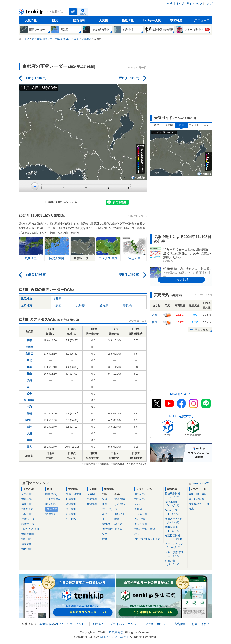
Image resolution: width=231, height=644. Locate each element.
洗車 (105, 534)
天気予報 (31, 20)
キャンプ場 (141, 524)
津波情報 (71, 504)
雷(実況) (50, 514)
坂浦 (29, 433)
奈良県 (127, 305)
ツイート (41, 202)
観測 (55, 20)
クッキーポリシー (157, 624)
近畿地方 (26, 305)
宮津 (29, 427)
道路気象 (27, 544)
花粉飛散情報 (175, 495)
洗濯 (105, 499)
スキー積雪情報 (175, 554)
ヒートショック (175, 546)
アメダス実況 (53, 499)
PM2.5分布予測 (30, 529)
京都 (29, 340)
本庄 (29, 387)
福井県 (57, 299)
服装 (105, 504)
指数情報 (128, 20)
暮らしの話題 (196, 499)
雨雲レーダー (29, 519)
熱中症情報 (175, 529)
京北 (29, 360)
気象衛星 (92, 499)
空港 (137, 504)
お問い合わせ (200, 624)
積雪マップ (28, 524)
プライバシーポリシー (125, 624)
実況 (206, 125)
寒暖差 (118, 529)
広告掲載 (180, 624)
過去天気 (52, 509)
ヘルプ (209, 4)
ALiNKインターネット (70, 624)
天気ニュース (200, 20)
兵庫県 (81, 305)
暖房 (117, 519)
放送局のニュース (199, 504)
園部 (29, 367)
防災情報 (79, 20)
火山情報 (71, 509)
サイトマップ (194, 4)
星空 (105, 514)
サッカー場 (141, 514)
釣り (137, 534)
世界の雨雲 (28, 534)
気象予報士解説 (198, 494)
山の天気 (140, 494)
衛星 (157, 125)
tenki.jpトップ (176, 4)
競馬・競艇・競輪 (145, 529)
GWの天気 (175, 512)
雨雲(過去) (51, 494)
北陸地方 (26, 299)
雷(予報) (26, 539)
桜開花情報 (175, 504)
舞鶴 (29, 413)
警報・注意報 (74, 494)
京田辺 (29, 354)
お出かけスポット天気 (147, 539)
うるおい (120, 504)
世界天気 (27, 499)
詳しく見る (202, 330)
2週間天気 (27, 509)
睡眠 (105, 539)
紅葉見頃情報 (175, 537)
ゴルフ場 (140, 519)
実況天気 (50, 504)
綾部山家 (29, 400)
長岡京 (29, 347)
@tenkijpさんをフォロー (65, 202)
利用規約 (99, 624)
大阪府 (57, 305)
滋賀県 (104, 305)
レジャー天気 (152, 20)
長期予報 (27, 514)
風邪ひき (120, 514)
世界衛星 (92, 504)
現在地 (83, 14)
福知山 (29, 420)
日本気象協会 (45, 624)
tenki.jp (31, 13)
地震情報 (71, 499)
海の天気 (140, 499)
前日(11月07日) (36, 78)
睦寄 (29, 394)
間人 (29, 447)
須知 (29, 380)
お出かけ (107, 509)
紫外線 (106, 524)
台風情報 (71, 514)
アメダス (194, 125)
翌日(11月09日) (129, 78)
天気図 (103, 20)
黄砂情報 (27, 549)
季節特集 (176, 20)
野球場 (138, 509)
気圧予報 (27, 504)
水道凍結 (120, 499)
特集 (191, 508)
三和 (29, 407)
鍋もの (118, 524)
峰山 (29, 440)
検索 (73, 12)
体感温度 (107, 529)
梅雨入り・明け (175, 521)
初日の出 (175, 563)
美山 (29, 374)
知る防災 (71, 519)
